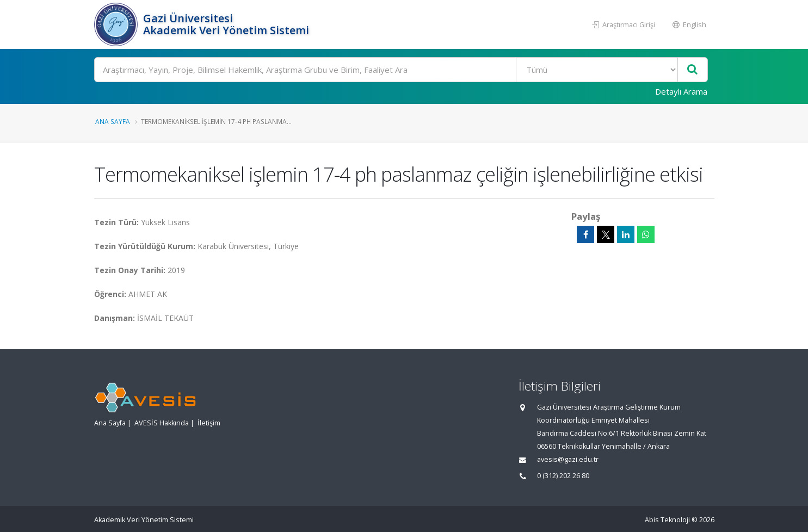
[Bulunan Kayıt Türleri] (597, 70)
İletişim (209, 423)
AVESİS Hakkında (162, 423)
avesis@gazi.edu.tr (568, 459)
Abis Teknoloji (667, 520)
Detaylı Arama (681, 91)
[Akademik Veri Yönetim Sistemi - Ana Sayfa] (117, 24)
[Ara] (401, 70)
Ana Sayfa (113, 121)
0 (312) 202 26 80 (563, 476)
